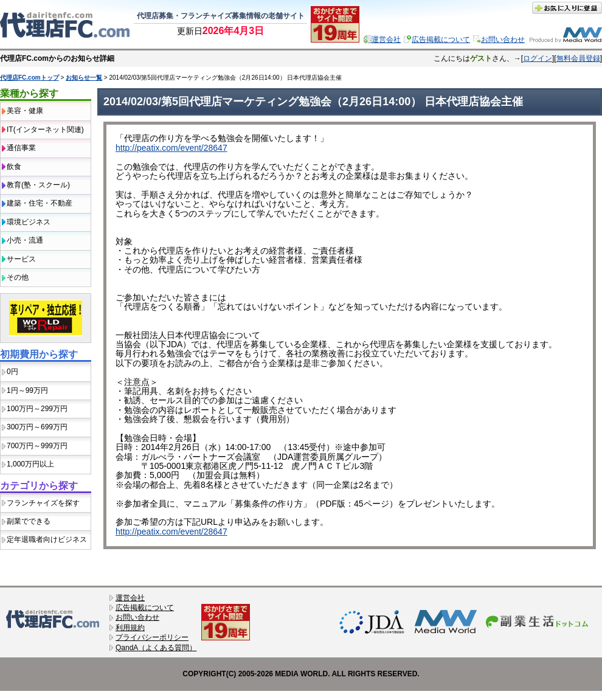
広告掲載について (441, 40)
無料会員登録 (578, 58)
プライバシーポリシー (152, 637)
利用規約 (130, 628)
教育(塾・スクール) (38, 185)
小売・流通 (25, 240)
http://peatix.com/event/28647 (171, 148)
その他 (18, 277)
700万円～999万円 (37, 446)
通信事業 (21, 148)
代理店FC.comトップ (29, 78)
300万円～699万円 (37, 427)
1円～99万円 (27, 390)
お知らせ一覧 (84, 78)
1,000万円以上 (30, 464)
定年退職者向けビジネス (47, 539)
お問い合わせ (503, 40)
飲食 (14, 167)
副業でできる (29, 521)
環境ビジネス (29, 222)
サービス (21, 259)
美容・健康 (25, 111)
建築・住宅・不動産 (40, 203)
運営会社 (386, 40)
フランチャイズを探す (43, 503)
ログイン (538, 58)
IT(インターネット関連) (45, 130)
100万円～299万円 (37, 409)
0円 (12, 372)
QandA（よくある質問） (156, 648)
